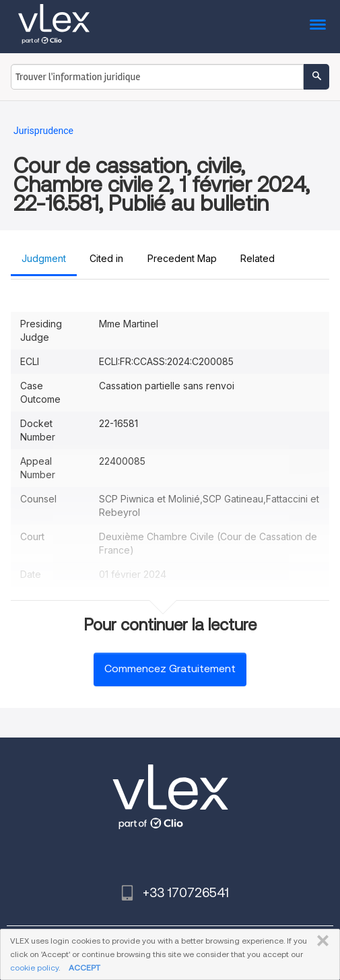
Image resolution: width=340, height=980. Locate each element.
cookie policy (34, 968)
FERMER (320, 941)
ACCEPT (84, 968)
